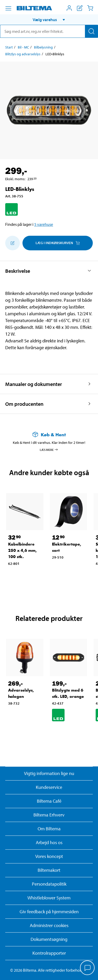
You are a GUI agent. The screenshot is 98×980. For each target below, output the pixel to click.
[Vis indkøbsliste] (80, 8)
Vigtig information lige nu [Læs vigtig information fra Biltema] (49, 773)
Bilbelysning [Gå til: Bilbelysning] (43, 47)
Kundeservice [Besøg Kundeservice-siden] (49, 787)
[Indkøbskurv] (90, 8)
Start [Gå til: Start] (9, 47)
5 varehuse (44, 224)
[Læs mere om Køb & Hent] (49, 435)
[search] (49, 31)
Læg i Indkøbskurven (58, 243)
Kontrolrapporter (49, 953)
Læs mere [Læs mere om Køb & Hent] (49, 450)
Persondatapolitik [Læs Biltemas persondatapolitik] (49, 884)
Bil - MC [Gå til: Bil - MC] (23, 47)
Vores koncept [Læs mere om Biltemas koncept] (49, 856)
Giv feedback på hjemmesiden (49, 912)
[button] (49, 20)
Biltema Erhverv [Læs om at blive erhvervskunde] (49, 815)
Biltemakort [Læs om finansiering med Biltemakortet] (49, 870)
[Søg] (91, 31)
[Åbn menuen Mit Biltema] (69, 8)
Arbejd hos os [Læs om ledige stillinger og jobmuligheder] (49, 842)
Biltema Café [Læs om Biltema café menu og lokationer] (49, 801)
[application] (88, 968)
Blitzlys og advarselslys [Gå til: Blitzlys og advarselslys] (23, 54)
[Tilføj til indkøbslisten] (13, 243)
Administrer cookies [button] (49, 925)
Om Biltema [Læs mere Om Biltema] (49, 829)
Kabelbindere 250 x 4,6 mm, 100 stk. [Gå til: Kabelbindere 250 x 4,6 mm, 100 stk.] (22, 550)
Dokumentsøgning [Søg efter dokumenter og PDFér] (49, 939)
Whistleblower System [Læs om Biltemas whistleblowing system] (49, 898)
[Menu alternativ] (8, 8)
